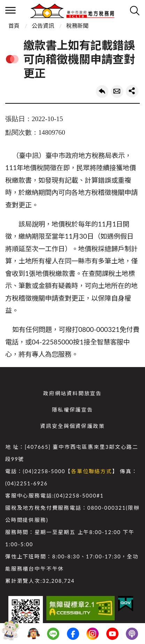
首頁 (14, 26)
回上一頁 (102, 92)
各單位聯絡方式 (92, 471)
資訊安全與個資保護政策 (72, 426)
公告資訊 (43, 26)
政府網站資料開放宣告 (72, 393)
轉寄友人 (117, 92)
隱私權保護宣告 (72, 410)
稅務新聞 (77, 26)
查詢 (135, 10)
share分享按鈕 (132, 91)
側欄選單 (10, 10)
